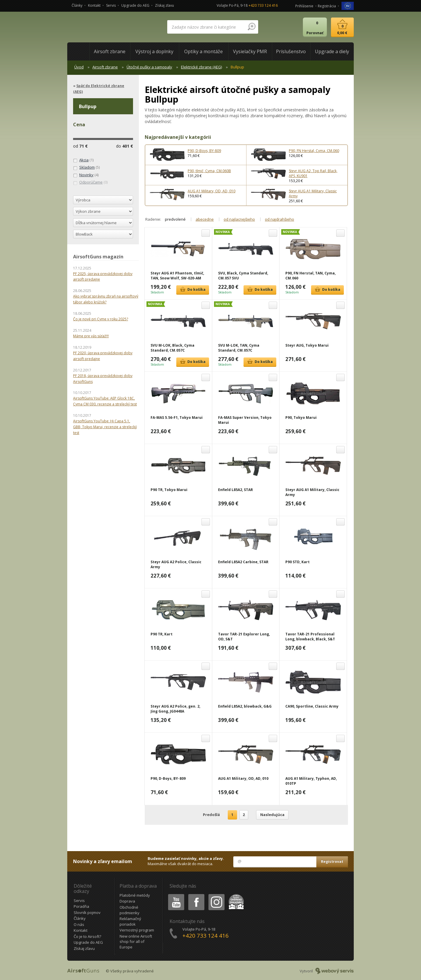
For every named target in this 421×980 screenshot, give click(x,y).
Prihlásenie (304, 6)
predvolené (175, 219)
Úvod (79, 67)
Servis (111, 5)
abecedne (205, 219)
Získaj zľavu (164, 5)
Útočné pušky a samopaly (149, 67)
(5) (86, 167)
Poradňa (81, 906)
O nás (79, 924)
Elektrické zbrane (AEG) (201, 67)
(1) (83, 160)
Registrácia (327, 6)
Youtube (174, 895)
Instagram (216, 895)
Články (77, 5)
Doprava (127, 901)
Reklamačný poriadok (130, 921)
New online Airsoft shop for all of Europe (136, 942)
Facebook (196, 895)
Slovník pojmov (87, 912)
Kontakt (94, 5)
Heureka (235, 895)
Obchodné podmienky (130, 910)
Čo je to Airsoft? (87, 936)
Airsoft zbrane (105, 67)
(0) (90, 182)
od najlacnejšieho (239, 219)
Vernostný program (137, 930)
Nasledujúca (272, 815)
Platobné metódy (135, 895)
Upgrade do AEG (135, 5)
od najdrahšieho (279, 219)
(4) (86, 175)
